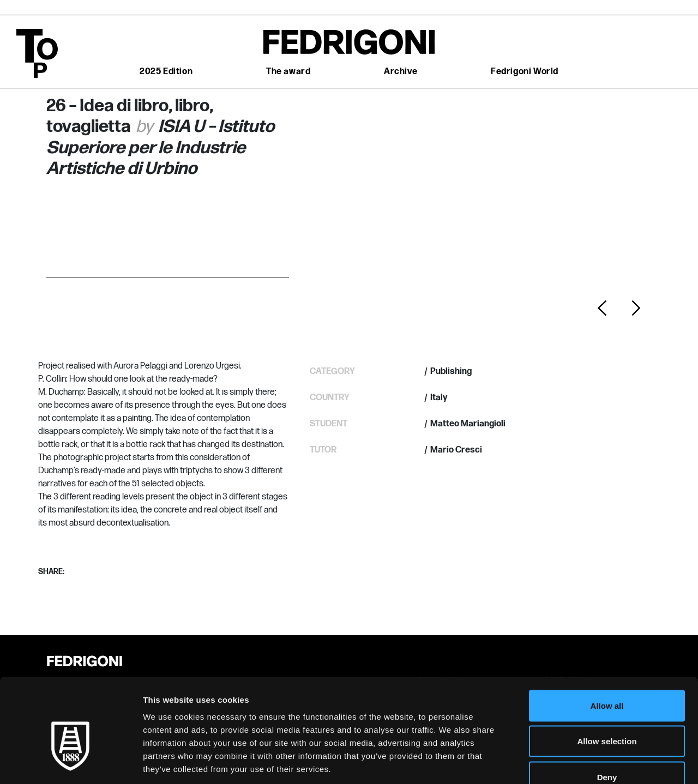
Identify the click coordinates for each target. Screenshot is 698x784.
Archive (401, 72)
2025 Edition (166, 72)
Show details (572, 762)
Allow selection (607, 677)
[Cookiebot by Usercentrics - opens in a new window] (71, 763)
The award (288, 72)
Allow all (607, 641)
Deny (607, 712)
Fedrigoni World (525, 72)
